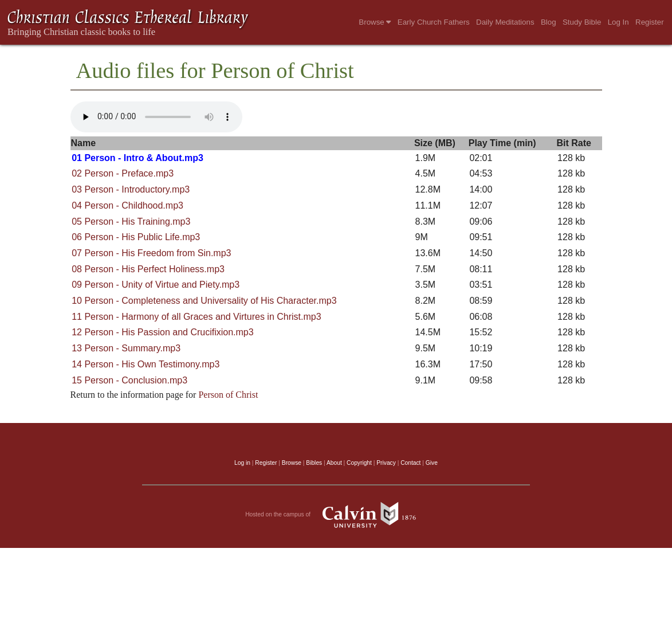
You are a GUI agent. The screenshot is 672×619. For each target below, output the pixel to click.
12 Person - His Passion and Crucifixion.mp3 (162, 332)
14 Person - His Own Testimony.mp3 (146, 364)
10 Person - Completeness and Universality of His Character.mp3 (204, 301)
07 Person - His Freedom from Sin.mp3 (151, 253)
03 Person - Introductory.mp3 (131, 189)
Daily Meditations (505, 22)
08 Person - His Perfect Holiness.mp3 (148, 269)
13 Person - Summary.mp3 (126, 348)
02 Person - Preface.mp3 (123, 173)
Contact (410, 463)
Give (432, 463)
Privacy (386, 463)
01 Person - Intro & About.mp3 (137, 158)
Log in (242, 463)
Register (650, 22)
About (334, 463)
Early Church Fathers (434, 22)
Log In (618, 22)
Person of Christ (228, 395)
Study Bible (582, 22)
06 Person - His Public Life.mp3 (136, 237)
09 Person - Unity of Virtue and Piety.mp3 (156, 285)
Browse (375, 22)
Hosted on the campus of (336, 515)
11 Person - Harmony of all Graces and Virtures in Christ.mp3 (196, 317)
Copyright (359, 463)
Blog (549, 22)
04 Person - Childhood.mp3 (127, 205)
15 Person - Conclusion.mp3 (129, 380)
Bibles (314, 463)
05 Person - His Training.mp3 (131, 222)
